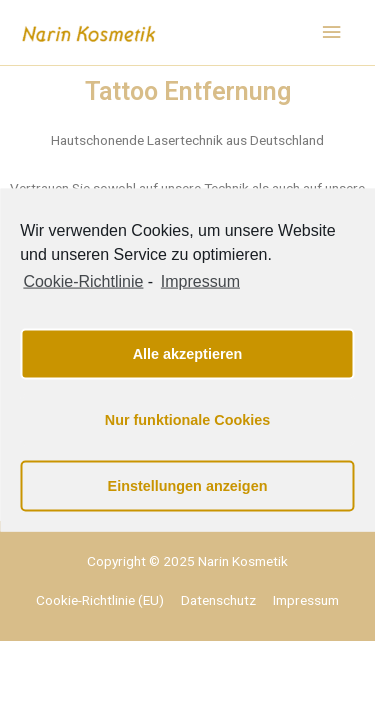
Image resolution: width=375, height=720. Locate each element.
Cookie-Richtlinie (83, 281)
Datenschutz (218, 600)
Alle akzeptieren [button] (188, 354)
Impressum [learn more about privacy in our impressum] (200, 281)
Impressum (306, 600)
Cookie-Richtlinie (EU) (100, 600)
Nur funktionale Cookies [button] (188, 420)
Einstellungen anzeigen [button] (188, 486)
